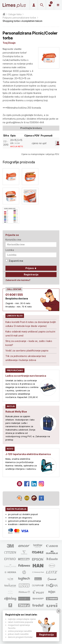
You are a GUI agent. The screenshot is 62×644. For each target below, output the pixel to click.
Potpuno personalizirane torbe (19, 18)
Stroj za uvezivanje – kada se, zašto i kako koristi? (29, 343)
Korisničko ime (13, 240)
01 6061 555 (14, 295)
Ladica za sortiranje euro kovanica (26, 376)
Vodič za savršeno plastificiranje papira (27, 351)
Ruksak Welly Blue (16, 412)
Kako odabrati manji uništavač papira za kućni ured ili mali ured (30, 334)
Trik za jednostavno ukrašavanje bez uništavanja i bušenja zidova (26, 358)
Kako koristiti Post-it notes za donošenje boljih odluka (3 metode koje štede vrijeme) (31, 324)
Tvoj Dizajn (9, 43)
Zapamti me (14, 261)
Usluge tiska (15, 14)
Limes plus (14, 5)
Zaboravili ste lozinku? (18, 280)
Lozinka (10, 250)
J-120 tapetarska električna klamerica (28, 454)
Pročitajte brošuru (31, 128)
